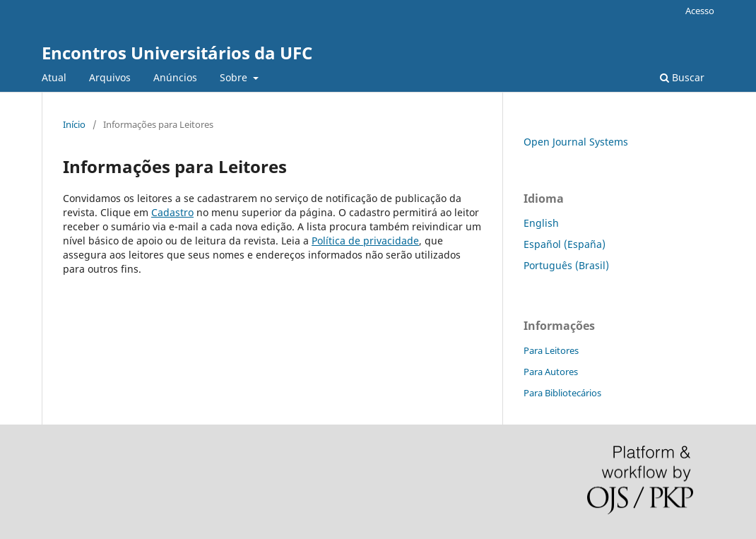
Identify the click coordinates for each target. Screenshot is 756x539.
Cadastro (172, 212)
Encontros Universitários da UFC (177, 53)
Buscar (682, 77)
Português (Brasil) (566, 265)
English (541, 223)
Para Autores (551, 372)
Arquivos (110, 77)
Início (74, 124)
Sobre (235, 77)
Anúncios (175, 77)
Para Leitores (551, 350)
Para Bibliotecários (562, 393)
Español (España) (565, 244)
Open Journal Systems (576, 142)
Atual (54, 77)
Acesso (700, 11)
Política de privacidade (365, 241)
